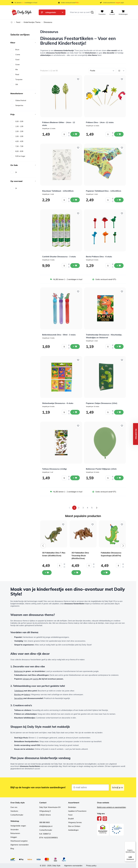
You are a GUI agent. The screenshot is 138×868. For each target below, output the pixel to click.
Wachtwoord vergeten (19, 841)
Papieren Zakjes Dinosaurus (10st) (102, 403)
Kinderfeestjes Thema (32, 22)
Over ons (14, 807)
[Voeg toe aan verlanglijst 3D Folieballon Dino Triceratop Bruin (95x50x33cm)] (93, 524)
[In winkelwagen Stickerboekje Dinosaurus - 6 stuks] (75, 412)
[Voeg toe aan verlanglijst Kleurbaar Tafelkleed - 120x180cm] (78, 148)
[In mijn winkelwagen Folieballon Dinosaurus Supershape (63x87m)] (106, 573)
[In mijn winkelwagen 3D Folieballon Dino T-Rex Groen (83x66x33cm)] (47, 573)
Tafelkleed (19, 691)
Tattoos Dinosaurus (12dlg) (54, 469)
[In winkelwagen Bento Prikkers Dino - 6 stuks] (119, 266)
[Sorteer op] (102, 71)
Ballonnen (19, 671)
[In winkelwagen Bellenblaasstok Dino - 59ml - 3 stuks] (75, 347)
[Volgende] (97, 508)
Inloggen (14, 837)
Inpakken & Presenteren (77, 811)
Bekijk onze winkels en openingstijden (111, 807)
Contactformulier (17, 815)
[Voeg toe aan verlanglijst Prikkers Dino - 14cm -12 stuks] (122, 79)
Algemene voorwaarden (20, 845)
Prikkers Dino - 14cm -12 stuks (100, 122)
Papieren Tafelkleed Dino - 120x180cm (103, 191)
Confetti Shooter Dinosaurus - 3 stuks (59, 257)
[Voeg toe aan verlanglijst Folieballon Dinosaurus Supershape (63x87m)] (122, 524)
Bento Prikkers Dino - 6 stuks (99, 257)
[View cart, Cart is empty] (123, 12)
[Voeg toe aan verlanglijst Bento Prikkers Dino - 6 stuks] (122, 213)
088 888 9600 (45, 822)
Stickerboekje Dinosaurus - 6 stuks (58, 403)
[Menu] (134, 843)
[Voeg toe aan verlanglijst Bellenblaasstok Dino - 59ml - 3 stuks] (78, 292)
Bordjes (18, 694)
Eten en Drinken (74, 826)
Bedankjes (72, 807)
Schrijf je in (118, 787)
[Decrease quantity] (69, 136)
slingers (27, 679)
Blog (12, 849)
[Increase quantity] (69, 133)
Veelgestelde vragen (18, 826)
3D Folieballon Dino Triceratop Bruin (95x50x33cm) (80, 556)
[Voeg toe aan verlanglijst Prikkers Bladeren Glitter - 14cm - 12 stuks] (78, 79)
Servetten (19, 698)
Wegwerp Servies (75, 822)
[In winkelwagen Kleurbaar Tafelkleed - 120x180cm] (75, 200)
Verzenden (14, 830)
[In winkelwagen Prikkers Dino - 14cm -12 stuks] (119, 134)
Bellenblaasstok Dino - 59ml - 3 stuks (59, 335)
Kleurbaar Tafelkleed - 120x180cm (58, 191)
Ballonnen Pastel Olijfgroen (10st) (101, 469)
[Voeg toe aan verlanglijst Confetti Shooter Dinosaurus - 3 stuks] (78, 213)
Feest (18, 22)
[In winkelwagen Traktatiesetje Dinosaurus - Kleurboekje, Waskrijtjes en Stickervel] (119, 347)
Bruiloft (71, 819)
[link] (69, 508)
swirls (36, 679)
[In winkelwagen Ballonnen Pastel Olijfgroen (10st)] (119, 478)
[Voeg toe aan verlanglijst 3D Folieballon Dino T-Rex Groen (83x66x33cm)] (63, 524)
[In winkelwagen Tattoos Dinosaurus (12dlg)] (75, 478)
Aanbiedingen (73, 830)
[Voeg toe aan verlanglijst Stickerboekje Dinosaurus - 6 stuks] (78, 360)
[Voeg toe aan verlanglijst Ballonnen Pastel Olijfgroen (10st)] (122, 426)
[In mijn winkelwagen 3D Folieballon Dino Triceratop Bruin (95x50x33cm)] (76, 573)
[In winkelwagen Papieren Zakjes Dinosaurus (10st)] (119, 412)
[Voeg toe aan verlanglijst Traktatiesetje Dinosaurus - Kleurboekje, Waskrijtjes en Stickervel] (122, 292)
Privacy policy (91, 866)
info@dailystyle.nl (46, 826)
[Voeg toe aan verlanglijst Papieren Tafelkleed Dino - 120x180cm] (122, 148)
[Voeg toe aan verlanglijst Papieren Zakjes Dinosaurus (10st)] (122, 360)
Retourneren (15, 833)
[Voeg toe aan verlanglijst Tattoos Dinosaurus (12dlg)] (78, 426)
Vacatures (14, 811)
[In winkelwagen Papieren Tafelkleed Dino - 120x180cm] (119, 200)
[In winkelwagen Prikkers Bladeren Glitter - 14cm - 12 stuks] (75, 134)
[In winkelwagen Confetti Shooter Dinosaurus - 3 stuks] (75, 266)
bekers (27, 694)
